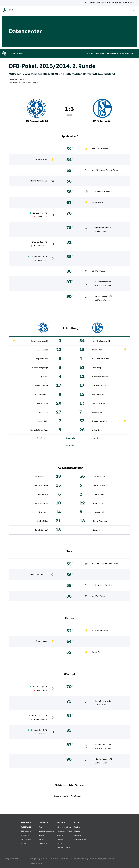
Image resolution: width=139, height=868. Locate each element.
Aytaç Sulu (44, 377)
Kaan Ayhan (98, 530)
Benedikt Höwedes (104, 192)
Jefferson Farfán (111, 170)
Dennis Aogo (97, 202)
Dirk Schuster (43, 438)
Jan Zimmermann (40, 159)
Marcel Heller (43, 403)
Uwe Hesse (43, 512)
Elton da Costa (38, 242)
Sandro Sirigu (39, 213)
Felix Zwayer (32, 83)
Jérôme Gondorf (41, 394)
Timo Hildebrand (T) (101, 341)
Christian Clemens (103, 286)
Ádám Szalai (100, 231)
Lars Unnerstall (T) (100, 477)
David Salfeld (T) (41, 477)
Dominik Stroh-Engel (39, 430)
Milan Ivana (43, 260)
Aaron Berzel (43, 350)
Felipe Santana (102, 282)
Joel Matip (97, 368)
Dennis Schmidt (38, 257)
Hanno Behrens (37, 181)
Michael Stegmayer (40, 368)
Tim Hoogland (99, 494)
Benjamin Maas (42, 485)
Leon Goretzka (102, 227)
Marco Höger (98, 394)
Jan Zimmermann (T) (40, 341)
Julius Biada (43, 494)
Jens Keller (97, 438)
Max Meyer (100, 271)
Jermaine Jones (99, 403)
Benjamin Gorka (42, 359)
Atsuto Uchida (99, 503)
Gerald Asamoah (102, 296)
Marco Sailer (42, 217)
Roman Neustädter (100, 149)
